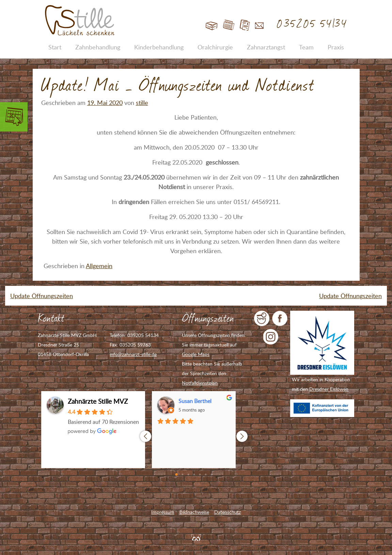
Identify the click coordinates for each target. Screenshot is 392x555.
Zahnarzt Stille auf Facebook (280, 318)
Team (306, 47)
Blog (229, 25)
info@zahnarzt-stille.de (133, 354)
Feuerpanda (196, 537)
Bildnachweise (194, 512)
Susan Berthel (195, 401)
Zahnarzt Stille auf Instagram (271, 337)
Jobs (245, 25)
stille (142, 103)
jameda (262, 318)
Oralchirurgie (215, 47)
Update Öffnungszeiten (42, 296)
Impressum (163, 512)
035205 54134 (312, 24)
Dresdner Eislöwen (329, 389)
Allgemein (99, 266)
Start (212, 25)
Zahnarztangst (266, 47)
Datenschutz (228, 512)
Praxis (336, 47)
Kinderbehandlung (159, 47)
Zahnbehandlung (98, 47)
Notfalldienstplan (200, 383)
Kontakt (259, 25)
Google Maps (196, 354)
